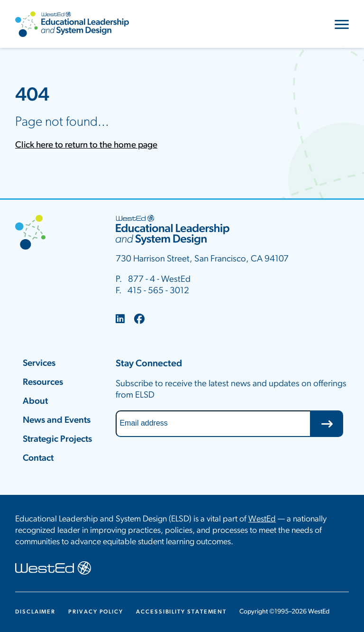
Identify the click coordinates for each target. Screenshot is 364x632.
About (35, 402)
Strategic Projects (57, 440)
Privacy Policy (96, 612)
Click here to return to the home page (86, 145)
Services (39, 364)
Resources (43, 383)
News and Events (57, 421)
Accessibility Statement (181, 612)
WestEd (262, 519)
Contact (38, 459)
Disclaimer (35, 612)
